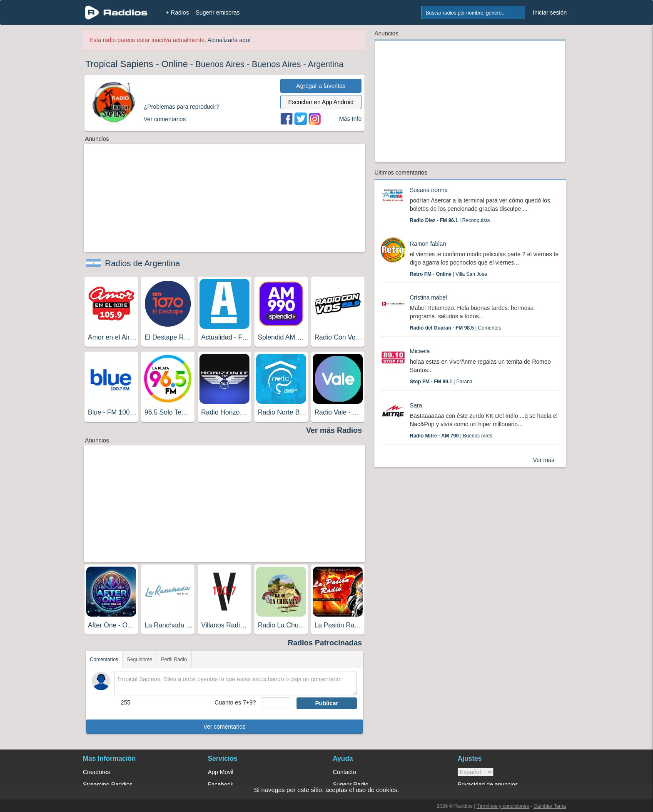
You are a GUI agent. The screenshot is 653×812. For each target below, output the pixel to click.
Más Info (350, 119)
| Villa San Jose (449, 274)
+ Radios (177, 12)
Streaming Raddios (108, 785)
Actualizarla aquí (229, 40)
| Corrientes (455, 328)
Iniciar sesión (550, 12)
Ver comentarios (224, 727)
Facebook (221, 785)
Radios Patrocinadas (325, 643)
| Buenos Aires (451, 436)
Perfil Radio (174, 660)
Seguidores (140, 660)
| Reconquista (450, 220)
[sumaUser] (276, 703)
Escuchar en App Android (321, 102)
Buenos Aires (220, 64)
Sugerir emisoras (218, 12)
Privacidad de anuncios (488, 785)
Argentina (326, 64)
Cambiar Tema (550, 806)
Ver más (544, 460)
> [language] (476, 772)
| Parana (441, 382)
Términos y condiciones (503, 806)
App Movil (221, 772)
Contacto (344, 772)
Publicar (327, 703)
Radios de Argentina (142, 263)
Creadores (96, 772)
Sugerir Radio (351, 785)
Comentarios (104, 660)
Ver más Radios (334, 430)
